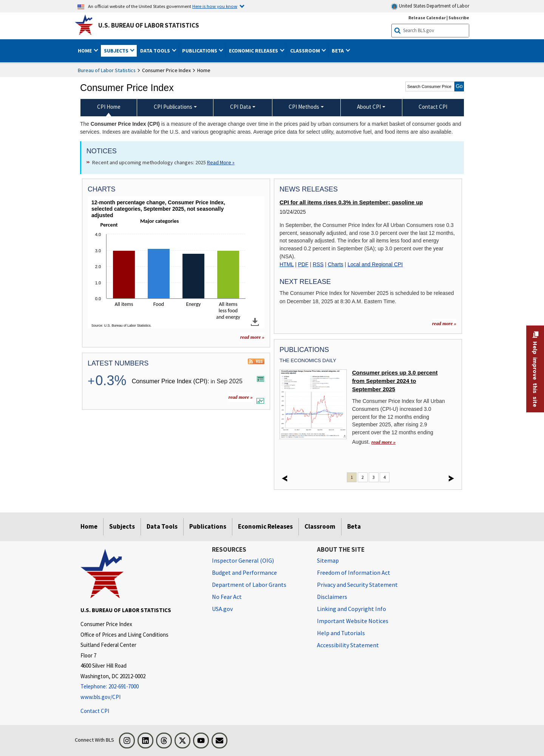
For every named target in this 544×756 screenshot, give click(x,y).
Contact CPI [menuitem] (433, 107)
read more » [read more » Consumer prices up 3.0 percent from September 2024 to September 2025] (383, 442)
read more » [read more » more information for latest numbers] (241, 397)
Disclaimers (332, 597)
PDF (303, 264)
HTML (287, 264)
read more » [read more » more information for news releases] (444, 323)
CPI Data (240, 107)
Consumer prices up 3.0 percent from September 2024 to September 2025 (395, 381)
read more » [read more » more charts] (252, 337)
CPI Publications (173, 107)
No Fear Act (227, 597)
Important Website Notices (353, 621)
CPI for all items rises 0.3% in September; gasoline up (351, 202)
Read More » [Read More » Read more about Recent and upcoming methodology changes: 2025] (221, 162)
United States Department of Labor (430, 6)
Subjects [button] (117, 51)
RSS (318, 264)
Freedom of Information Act (354, 572)
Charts (336, 264)
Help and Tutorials (341, 633)
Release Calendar (427, 18)
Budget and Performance (244, 572)
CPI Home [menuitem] (109, 107)
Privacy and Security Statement (357, 585)
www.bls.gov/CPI (100, 697)
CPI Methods (304, 107)
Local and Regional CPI (375, 264)
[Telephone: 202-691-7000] (141, 687)
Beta (354, 526)
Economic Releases (265, 526)
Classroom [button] (306, 51)
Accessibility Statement (348, 645)
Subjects (122, 526)
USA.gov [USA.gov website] (222, 609)
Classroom (320, 526)
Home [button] (85, 51)
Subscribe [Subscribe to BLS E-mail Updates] (459, 18)
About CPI (369, 107)
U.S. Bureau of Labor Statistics (149, 25)
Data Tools (162, 526)
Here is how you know (215, 6)
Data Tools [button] (156, 51)
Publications (208, 526)
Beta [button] (338, 51)
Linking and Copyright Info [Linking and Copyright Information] (352, 609)
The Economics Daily (308, 360)
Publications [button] (200, 51)
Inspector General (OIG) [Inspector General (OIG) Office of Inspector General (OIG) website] (243, 560)
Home (89, 526)
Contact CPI (95, 711)
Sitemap (328, 560)
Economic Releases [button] (254, 51)
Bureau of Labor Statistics (107, 70)
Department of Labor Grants (249, 585)
